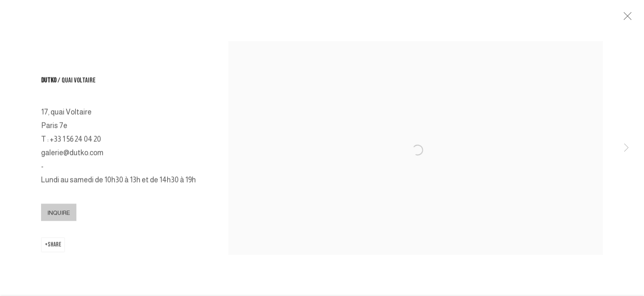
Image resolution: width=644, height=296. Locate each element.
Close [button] (626, 18)
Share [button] (54, 246)
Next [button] (626, 148)
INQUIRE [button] (59, 214)
